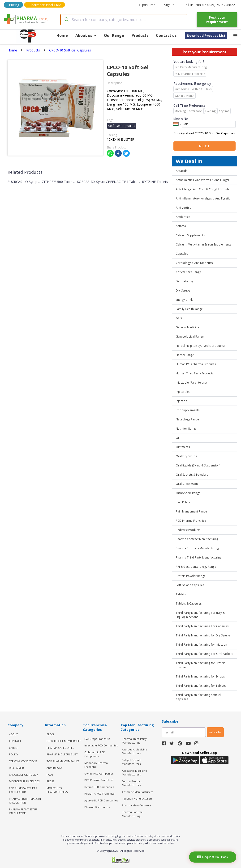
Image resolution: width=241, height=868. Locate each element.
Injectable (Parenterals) (191, 383)
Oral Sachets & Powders (192, 475)
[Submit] (66, 20)
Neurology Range (187, 419)
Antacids (182, 171)
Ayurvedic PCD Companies (101, 800)
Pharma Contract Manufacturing (197, 539)
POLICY (14, 754)
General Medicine (187, 327)
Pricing (14, 5)
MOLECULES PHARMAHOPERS (57, 790)
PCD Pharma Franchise (191, 521)
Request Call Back (213, 857)
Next (205, 146)
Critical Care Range (188, 272)
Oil (178, 438)
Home (62, 35)
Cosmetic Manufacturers (138, 792)
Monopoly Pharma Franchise (96, 765)
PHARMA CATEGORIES (60, 748)
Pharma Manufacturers (137, 805)
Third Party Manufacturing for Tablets (201, 686)
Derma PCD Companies (99, 787)
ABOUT (13, 734)
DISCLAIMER (16, 768)
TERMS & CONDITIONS (23, 761)
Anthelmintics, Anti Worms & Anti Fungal (202, 180)
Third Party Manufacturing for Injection (201, 645)
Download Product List (206, 36)
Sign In (169, 5)
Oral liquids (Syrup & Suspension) (198, 465)
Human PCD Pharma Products (196, 364)
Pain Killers (183, 502)
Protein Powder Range (191, 576)
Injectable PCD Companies (101, 745)
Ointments (183, 447)
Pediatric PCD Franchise (99, 794)
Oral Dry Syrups (186, 456)
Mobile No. (181, 119)
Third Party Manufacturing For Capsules (202, 626)
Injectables (183, 392)
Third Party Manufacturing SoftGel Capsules (198, 697)
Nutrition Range (186, 429)
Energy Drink (184, 300)
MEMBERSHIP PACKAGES (24, 781)
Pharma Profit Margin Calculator (25, 801)
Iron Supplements (188, 410)
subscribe (215, 732)
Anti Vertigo (184, 208)
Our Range (114, 35)
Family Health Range (189, 309)
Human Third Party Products (195, 373)
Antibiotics (183, 217)
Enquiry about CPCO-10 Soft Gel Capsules (204, 133)
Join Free (147, 5)
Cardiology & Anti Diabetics (194, 263)
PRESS (50, 781)
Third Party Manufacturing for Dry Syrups (203, 635)
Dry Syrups (183, 290)
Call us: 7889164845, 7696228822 (209, 5)
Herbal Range (185, 355)
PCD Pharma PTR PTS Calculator (23, 790)
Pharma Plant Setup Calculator (23, 811)
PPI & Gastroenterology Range (196, 567)
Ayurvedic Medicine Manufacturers (135, 751)
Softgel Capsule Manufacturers (132, 762)
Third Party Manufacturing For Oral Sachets (204, 654)
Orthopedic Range (188, 493)
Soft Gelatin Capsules (190, 585)
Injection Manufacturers (137, 798)
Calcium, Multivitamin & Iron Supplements (203, 244)
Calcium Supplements (190, 235)
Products (140, 35)
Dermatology (185, 281)
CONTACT (15, 741)
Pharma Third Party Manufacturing (199, 557)
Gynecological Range (190, 337)
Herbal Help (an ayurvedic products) (200, 346)
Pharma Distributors (97, 807)
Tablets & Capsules (189, 603)
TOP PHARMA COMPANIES (63, 761)
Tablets (181, 594)
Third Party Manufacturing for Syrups (200, 676)
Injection (181, 401)
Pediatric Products (188, 530)
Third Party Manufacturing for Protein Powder (201, 665)
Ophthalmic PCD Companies (95, 754)
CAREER (14, 748)
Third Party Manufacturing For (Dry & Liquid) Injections (200, 615)
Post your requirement (217, 20)
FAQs (50, 775)
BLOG (50, 734)
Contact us (166, 35)
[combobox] (124, 20)
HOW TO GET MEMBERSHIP (64, 741)
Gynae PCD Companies (99, 773)
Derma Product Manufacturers (132, 783)
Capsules (182, 254)
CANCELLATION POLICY (24, 775)
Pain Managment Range (191, 511)
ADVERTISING (55, 768)
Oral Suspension (187, 484)
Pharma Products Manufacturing (197, 548)
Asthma (181, 226)
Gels (179, 318)
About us (86, 35)
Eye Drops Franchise (97, 739)
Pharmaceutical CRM (45, 5)
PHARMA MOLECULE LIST (62, 754)
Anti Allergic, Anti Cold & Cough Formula (203, 189)
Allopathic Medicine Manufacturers (134, 773)
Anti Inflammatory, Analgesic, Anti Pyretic (203, 198)
